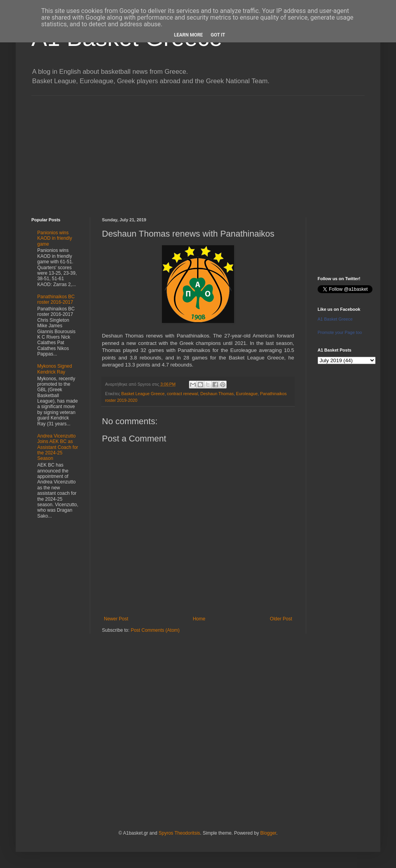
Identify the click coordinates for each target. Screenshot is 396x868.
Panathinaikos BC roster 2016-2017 (56, 299)
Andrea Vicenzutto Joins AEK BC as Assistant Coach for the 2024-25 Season (58, 447)
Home (199, 619)
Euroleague (247, 394)
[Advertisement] (198, 151)
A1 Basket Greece (335, 319)
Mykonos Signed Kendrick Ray (55, 369)
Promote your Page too (340, 332)
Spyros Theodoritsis (179, 833)
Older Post (281, 619)
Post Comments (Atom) (155, 630)
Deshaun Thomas (217, 394)
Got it (218, 35)
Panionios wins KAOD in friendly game (55, 238)
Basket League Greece (143, 394)
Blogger (268, 833)
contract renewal (183, 394)
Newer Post (116, 619)
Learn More (189, 35)
